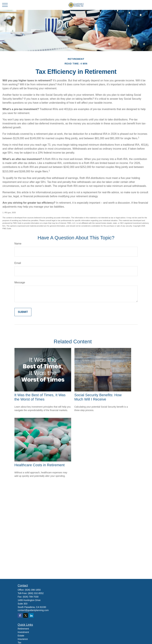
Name (18, 244)
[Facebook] (20, 615)
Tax (20, 643)
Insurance (23, 639)
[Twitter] (26, 615)
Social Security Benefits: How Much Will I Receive (98, 397)
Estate (21, 636)
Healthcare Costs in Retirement (40, 465)
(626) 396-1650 (33, 590)
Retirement (23, 629)
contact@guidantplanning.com (33, 610)
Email (18, 263)
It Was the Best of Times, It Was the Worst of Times (40, 397)
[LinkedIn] (31, 615)
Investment (23, 632)
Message (20, 282)
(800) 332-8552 (36, 593)
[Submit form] (23, 312)
